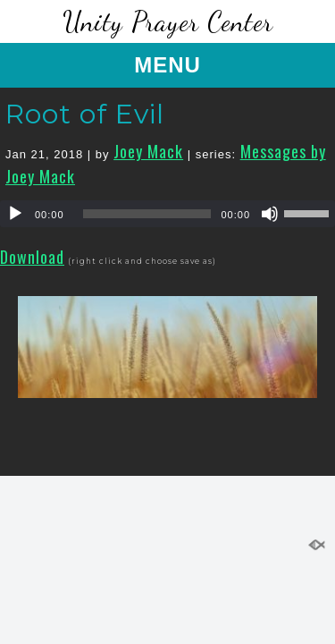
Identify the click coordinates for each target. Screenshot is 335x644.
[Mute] (270, 214)
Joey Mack (148, 151)
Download (32, 257)
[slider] (147, 214)
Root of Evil (85, 114)
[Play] (15, 214)
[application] (167, 214)
